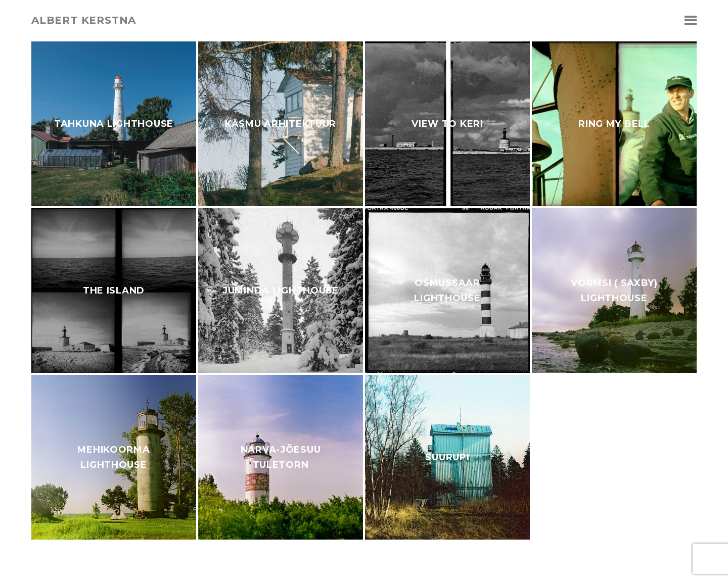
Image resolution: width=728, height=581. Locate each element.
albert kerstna (84, 20)
